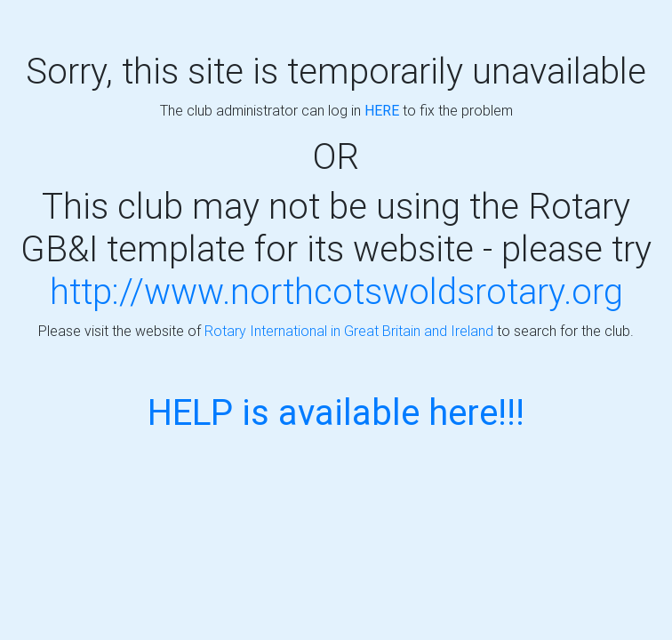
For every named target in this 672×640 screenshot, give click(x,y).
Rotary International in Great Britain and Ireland (349, 331)
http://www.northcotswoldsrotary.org (336, 291)
